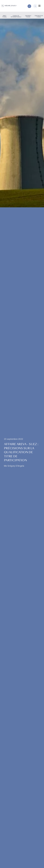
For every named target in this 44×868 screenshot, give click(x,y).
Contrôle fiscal (28, 16)
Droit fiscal (5, 16)
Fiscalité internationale (16, 16)
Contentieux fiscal (39, 16)
